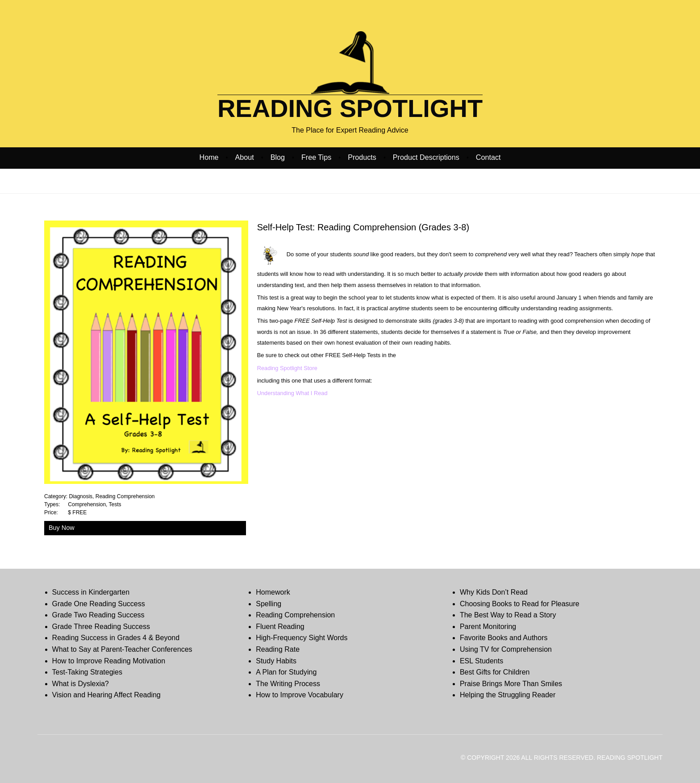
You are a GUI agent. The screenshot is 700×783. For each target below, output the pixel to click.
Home (209, 157)
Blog (278, 157)
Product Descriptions (426, 157)
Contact (488, 157)
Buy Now (62, 528)
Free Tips (316, 157)
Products (362, 157)
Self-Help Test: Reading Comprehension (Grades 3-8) (363, 227)
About (245, 157)
